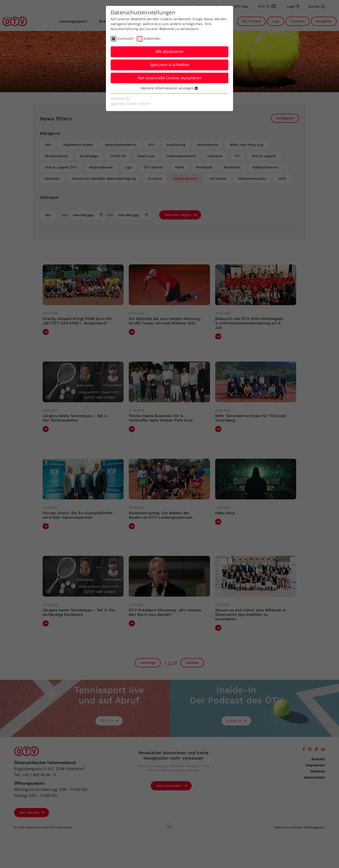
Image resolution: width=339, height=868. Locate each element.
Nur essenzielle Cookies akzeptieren (170, 78)
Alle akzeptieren (169, 52)
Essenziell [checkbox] (125, 38)
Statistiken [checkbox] (152, 38)
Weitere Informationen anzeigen (169, 88)
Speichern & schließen (169, 65)
